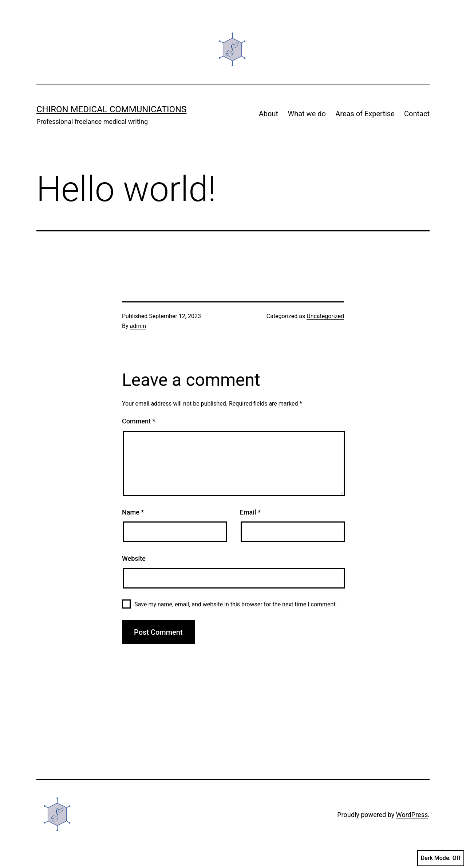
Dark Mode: (441, 858)
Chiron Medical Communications (111, 109)
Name (133, 512)
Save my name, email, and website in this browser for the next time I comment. (236, 604)
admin (138, 326)
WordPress (412, 815)
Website (134, 558)
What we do (307, 114)
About (268, 114)
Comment (139, 421)
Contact (417, 114)
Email (250, 512)
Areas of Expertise (365, 114)
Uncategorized (325, 316)
